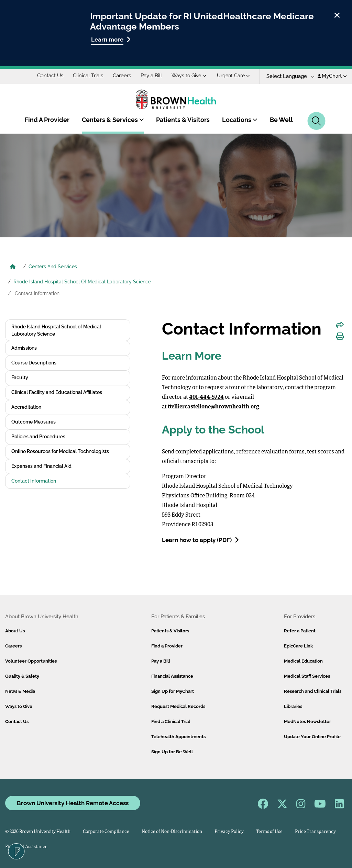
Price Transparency (315, 832)
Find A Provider (47, 120)
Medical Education (303, 661)
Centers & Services (113, 120)
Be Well (281, 120)
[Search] (316, 121)
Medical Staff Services (307, 676)
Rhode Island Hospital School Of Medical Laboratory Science (82, 282)
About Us (15, 631)
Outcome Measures (34, 422)
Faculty (20, 377)
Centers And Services (53, 267)
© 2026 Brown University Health (38, 832)
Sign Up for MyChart (173, 691)
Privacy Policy (229, 832)
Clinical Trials (88, 76)
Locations (240, 120)
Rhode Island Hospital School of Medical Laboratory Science (56, 330)
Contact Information (34, 481)
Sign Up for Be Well (172, 752)
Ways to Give (189, 76)
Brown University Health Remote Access (73, 803)
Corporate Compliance (106, 832)
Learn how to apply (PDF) (200, 540)
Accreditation (26, 407)
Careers (122, 76)
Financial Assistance (172, 676)
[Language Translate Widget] (288, 76)
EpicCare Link (298, 646)
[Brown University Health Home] (13, 267)
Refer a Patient (300, 631)
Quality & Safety (22, 676)
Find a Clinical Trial (171, 722)
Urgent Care (233, 76)
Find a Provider (167, 646)
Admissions (24, 348)
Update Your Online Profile (312, 737)
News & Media (20, 691)
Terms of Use (269, 832)
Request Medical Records (178, 706)
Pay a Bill (151, 76)
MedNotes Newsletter (307, 722)
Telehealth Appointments (178, 737)
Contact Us (50, 76)
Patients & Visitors (183, 120)
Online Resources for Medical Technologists (60, 451)
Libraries (293, 706)
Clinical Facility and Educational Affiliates (57, 392)
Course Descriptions (34, 363)
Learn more (111, 39)
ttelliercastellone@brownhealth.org (213, 407)
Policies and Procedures (38, 437)
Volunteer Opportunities (31, 661)
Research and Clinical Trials (313, 691)
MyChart (332, 76)
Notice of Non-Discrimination (172, 832)
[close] (337, 14)
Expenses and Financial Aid (41, 466)
